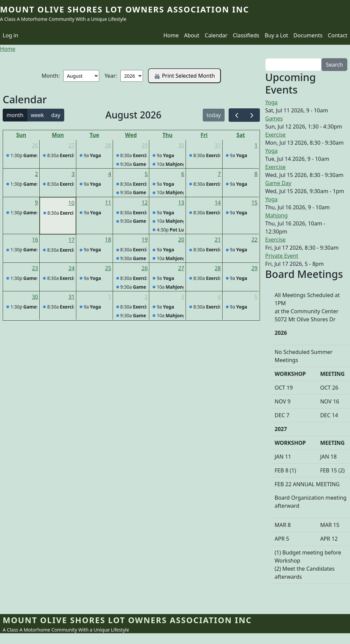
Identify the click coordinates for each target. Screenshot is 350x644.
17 (72, 240)
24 (72, 268)
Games (274, 118)
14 (218, 203)
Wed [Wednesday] (131, 135)
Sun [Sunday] (21, 135)
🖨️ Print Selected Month (185, 76)
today (213, 115)
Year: (111, 76)
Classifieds (246, 35)
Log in (10, 35)
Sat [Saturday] (241, 135)
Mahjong (277, 215)
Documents (308, 35)
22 (255, 240)
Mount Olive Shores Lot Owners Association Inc (125, 9)
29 (145, 145)
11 (108, 203)
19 (145, 240)
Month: (51, 76)
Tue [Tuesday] (94, 135)
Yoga (271, 102)
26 (35, 145)
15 (255, 203)
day (56, 115)
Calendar (216, 35)
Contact (338, 35)
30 (181, 145)
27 (72, 145)
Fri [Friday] (204, 135)
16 (35, 240)
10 (71, 203)
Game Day (278, 183)
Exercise (276, 135)
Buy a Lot (276, 35)
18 (108, 240)
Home (171, 35)
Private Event (282, 256)
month (15, 115)
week (37, 115)
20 (181, 240)
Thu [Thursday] (167, 135)
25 (108, 268)
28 (108, 145)
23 (35, 268)
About (191, 35)
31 (218, 145)
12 (145, 203)
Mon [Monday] (58, 135)
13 (181, 203)
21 (218, 240)
